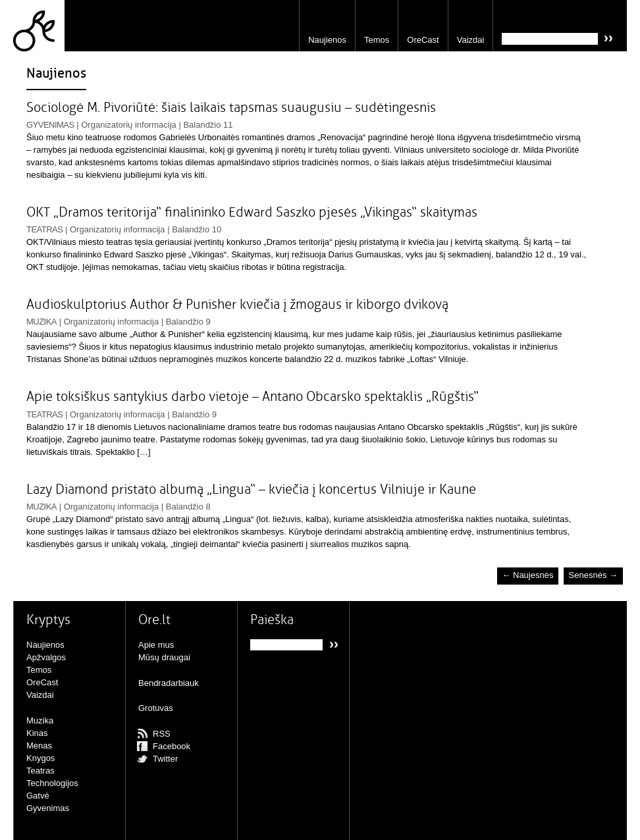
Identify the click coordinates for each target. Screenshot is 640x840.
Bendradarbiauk (169, 683)
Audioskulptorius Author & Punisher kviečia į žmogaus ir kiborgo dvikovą (237, 304)
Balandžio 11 (208, 125)
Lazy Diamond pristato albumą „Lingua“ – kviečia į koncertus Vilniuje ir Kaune (251, 489)
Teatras (44, 229)
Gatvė (38, 796)
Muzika (41, 322)
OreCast (423, 40)
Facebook (172, 746)
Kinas (37, 733)
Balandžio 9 (188, 322)
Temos (377, 40)
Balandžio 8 (188, 507)
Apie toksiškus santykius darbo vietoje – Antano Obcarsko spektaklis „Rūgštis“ (253, 397)
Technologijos (52, 783)
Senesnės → (593, 576)
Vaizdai (471, 40)
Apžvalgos (46, 657)
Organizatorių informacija (129, 125)
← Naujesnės (527, 576)
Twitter (165, 759)
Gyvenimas (50, 125)
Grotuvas (156, 708)
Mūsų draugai (164, 657)
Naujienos (327, 40)
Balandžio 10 (197, 229)
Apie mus (156, 645)
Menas (39, 746)
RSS (162, 734)
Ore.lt (39, 26)
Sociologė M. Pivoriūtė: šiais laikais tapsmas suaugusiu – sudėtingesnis (231, 108)
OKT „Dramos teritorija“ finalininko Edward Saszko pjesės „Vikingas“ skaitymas (252, 212)
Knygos (40, 758)
